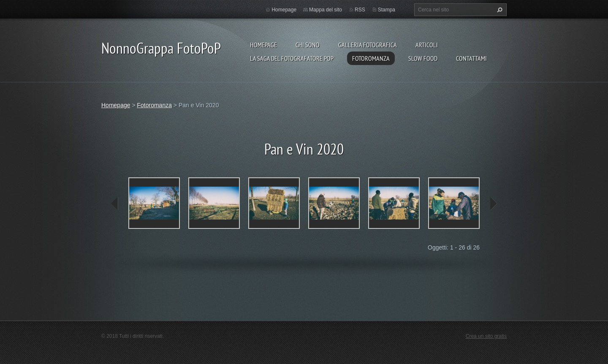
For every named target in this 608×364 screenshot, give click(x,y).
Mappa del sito (326, 10)
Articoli (427, 45)
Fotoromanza (371, 58)
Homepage (263, 45)
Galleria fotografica (368, 45)
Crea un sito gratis (486, 336)
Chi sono (308, 45)
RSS (360, 10)
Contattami (471, 58)
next (493, 204)
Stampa (387, 10)
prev (115, 204)
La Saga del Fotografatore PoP (292, 58)
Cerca (499, 10)
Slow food (423, 58)
